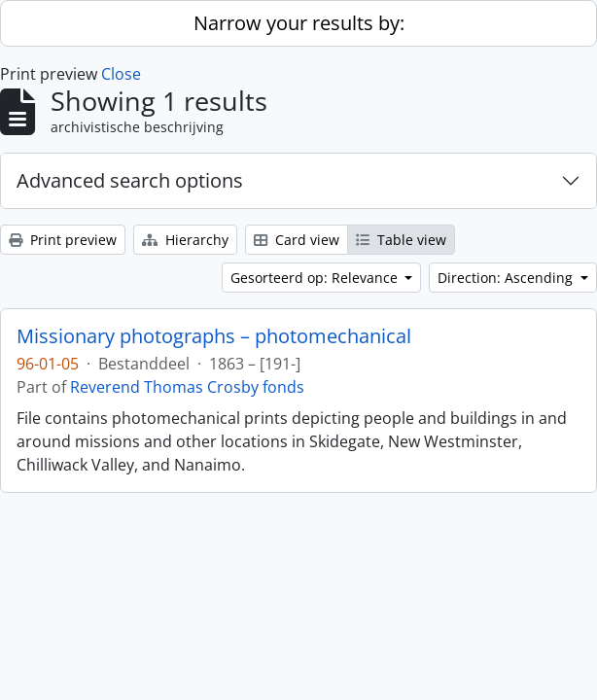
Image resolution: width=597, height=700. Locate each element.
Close (121, 74)
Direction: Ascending (507, 278)
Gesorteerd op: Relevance (316, 278)
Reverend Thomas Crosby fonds (187, 387)
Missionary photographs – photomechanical (214, 336)
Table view (401, 240)
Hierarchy (185, 240)
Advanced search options (130, 180)
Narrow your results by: (299, 23)
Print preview (63, 240)
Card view (297, 240)
